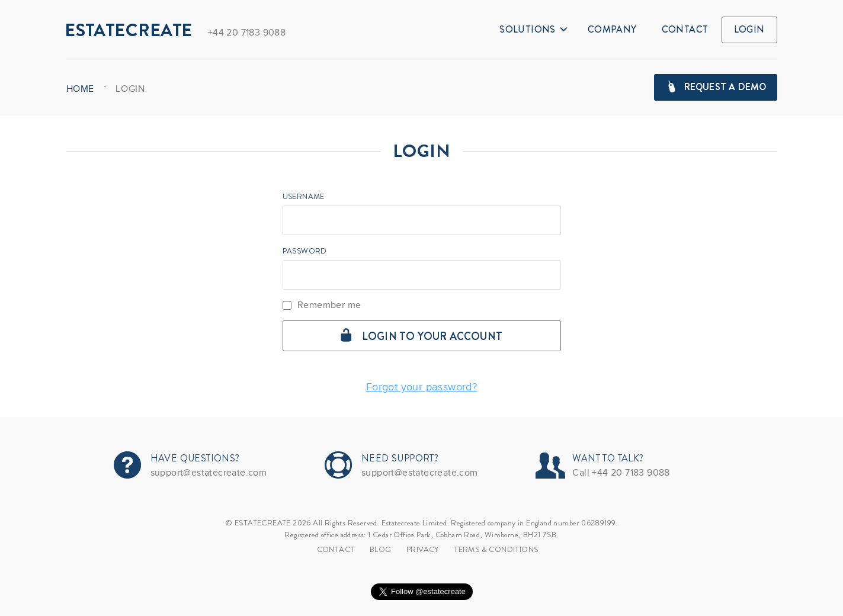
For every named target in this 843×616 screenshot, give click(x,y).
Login (749, 29)
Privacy (423, 549)
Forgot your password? (421, 387)
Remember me (322, 305)
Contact (685, 29)
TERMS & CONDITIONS (496, 549)
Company (612, 29)
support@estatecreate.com (209, 473)
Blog (381, 549)
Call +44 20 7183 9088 (621, 473)
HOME (80, 89)
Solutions (533, 29)
